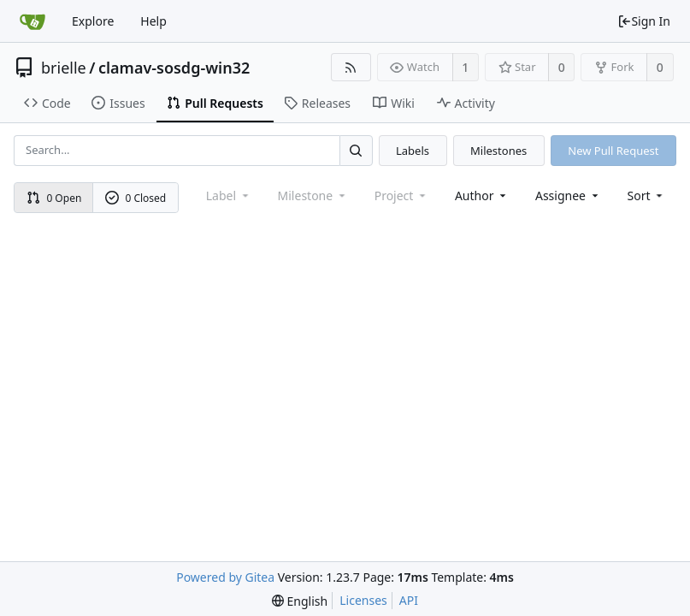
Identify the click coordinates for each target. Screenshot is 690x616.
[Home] (32, 21)
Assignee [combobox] (568, 195)
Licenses (363, 600)
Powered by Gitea (225, 577)
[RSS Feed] (351, 67)
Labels (413, 151)
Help (153, 21)
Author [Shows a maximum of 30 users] (482, 195)
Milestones (498, 151)
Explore (93, 21)
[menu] (647, 195)
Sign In (644, 21)
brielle (64, 68)
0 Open (54, 198)
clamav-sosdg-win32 (174, 68)
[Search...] (356, 150)
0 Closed (136, 198)
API (409, 600)
